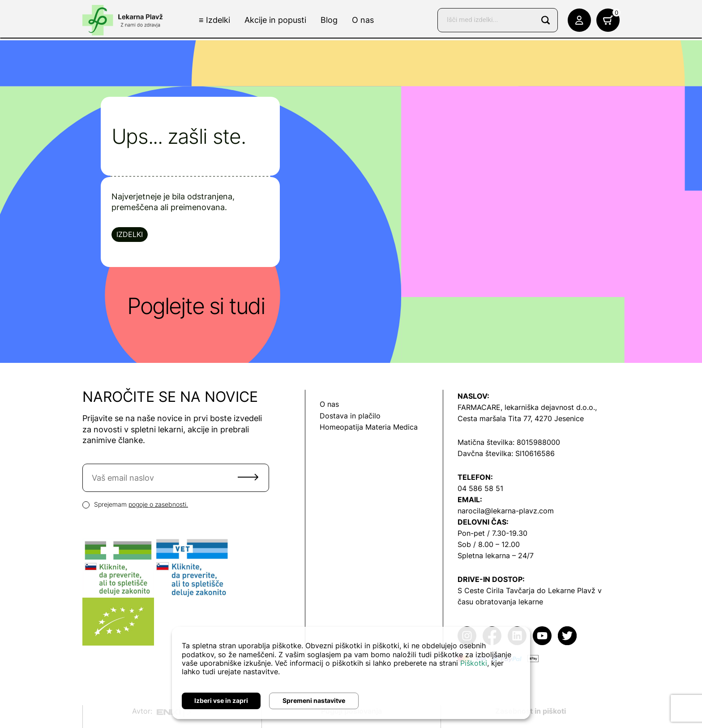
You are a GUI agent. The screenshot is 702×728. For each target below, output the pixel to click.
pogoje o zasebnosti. (158, 504)
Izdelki (130, 234)
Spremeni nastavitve (314, 700)
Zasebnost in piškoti (531, 711)
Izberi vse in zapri (221, 700)
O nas (363, 20)
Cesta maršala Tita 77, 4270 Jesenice (521, 418)
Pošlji (248, 477)
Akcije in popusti (275, 20)
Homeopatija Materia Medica (369, 427)
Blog (329, 20)
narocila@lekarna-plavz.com (506, 511)
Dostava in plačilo (350, 416)
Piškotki (474, 663)
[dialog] (351, 673)
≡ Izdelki (214, 20)
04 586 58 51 (480, 488)
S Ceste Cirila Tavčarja (496, 590)
